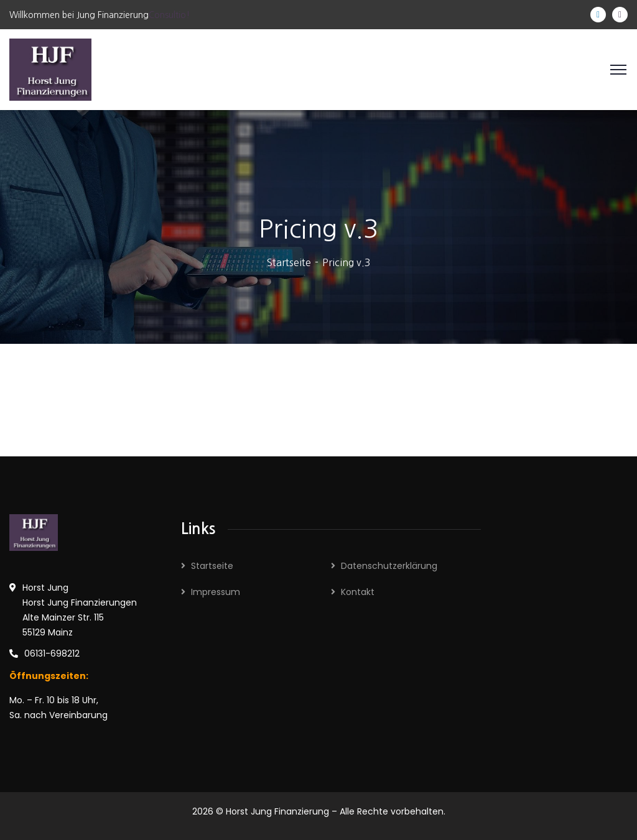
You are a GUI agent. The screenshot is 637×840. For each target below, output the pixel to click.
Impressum (216, 592)
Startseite (289, 262)
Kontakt (358, 592)
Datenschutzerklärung (389, 566)
